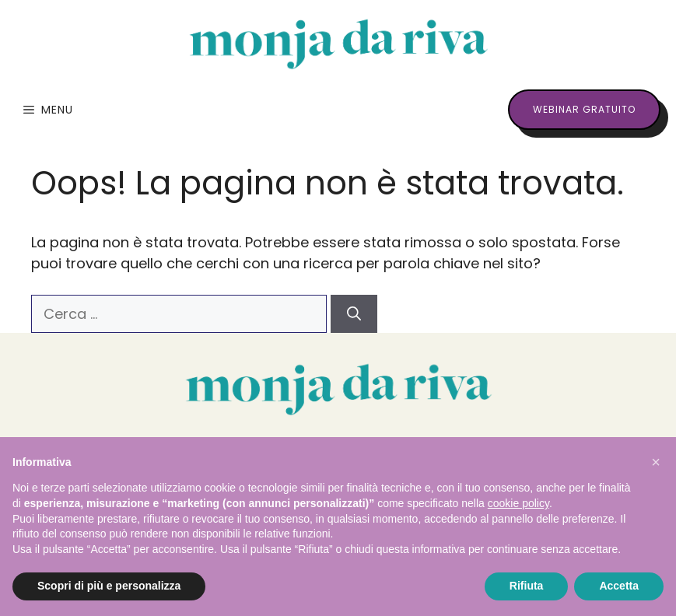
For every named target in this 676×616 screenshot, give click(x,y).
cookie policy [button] (518, 503)
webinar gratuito (584, 109)
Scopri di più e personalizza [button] (109, 586)
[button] (656, 462)
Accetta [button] (619, 586)
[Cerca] (354, 314)
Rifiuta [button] (527, 586)
